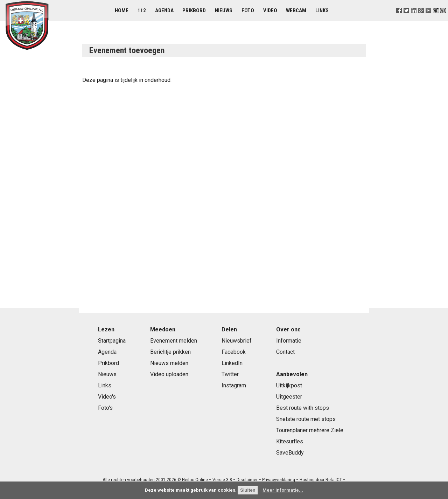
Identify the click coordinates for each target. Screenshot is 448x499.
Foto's (105, 408)
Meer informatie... (283, 490)
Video (270, 10)
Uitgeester (289, 397)
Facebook (234, 352)
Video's (107, 397)
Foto (248, 10)
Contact (285, 352)
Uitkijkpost (289, 385)
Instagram (234, 385)
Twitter (230, 374)
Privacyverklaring (279, 480)
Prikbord (194, 10)
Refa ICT (334, 480)
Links (322, 10)
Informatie (289, 341)
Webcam (296, 10)
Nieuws (224, 10)
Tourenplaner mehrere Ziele (310, 430)
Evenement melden (174, 341)
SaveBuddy (290, 453)
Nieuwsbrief (237, 341)
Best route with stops (303, 408)
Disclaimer (247, 480)
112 (142, 10)
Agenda (164, 10)
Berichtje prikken (170, 352)
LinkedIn (232, 363)
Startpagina (112, 341)
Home (122, 10)
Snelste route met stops (306, 419)
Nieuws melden (169, 363)
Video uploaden (169, 374)
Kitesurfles (290, 441)
